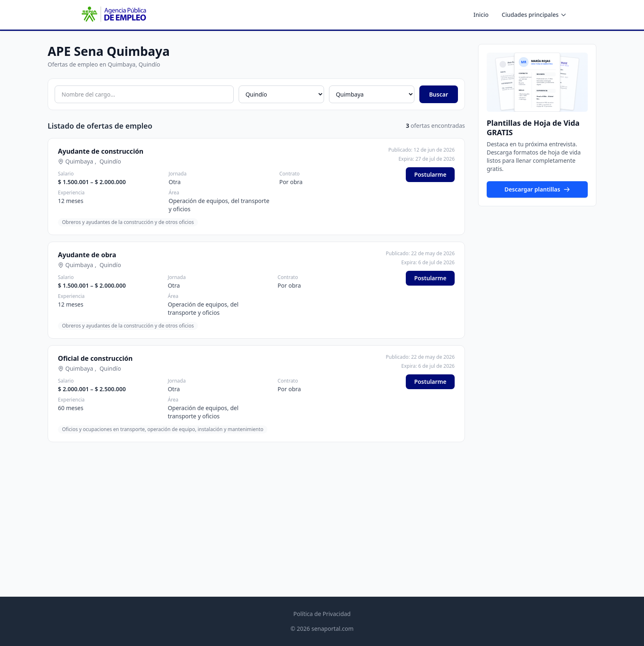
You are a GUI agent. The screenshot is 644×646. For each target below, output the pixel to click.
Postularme (430, 174)
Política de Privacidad (322, 614)
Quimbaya (79, 161)
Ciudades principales (534, 15)
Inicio (481, 15)
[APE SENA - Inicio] (113, 15)
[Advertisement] (256, 506)
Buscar (439, 94)
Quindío (110, 161)
